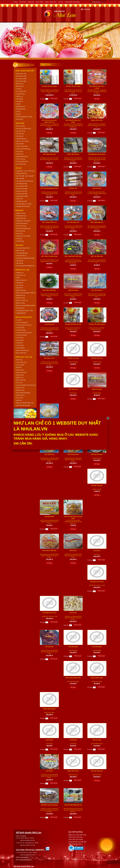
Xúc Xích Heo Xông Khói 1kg (24, 129)
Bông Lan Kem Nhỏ (21, 372)
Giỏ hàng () (87, 9)
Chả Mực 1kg (20, 154)
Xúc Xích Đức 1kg (21, 164)
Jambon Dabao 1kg (21, 139)
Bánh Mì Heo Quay (21, 290)
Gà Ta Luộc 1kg (20, 251)
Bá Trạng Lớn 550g (21, 81)
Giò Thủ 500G (20, 144)
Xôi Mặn (18, 104)
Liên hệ (61, 2)
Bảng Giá (31, 2)
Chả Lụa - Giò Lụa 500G (23, 141)
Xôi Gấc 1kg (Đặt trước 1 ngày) (24, 117)
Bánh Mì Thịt (20, 288)
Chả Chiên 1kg (20, 134)
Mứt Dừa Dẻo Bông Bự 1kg (23, 228)
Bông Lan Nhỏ (20, 375)
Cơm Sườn (19, 320)
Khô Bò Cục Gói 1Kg (22, 191)
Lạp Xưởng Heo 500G (22, 186)
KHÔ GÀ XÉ (19, 199)
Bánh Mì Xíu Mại (21, 303)
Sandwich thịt (20, 283)
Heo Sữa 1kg (20, 263)
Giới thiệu (23, 2)
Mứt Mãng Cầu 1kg (21, 216)
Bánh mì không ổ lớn (22, 280)
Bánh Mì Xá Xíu (20, 308)
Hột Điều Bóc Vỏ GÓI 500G (23, 221)
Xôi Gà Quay (20, 99)
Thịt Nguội (20, 123)
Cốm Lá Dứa (20, 398)
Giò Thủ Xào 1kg (21, 159)
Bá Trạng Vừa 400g (21, 79)
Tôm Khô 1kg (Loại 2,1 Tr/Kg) (24, 204)
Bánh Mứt (19, 210)
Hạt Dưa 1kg (20, 234)
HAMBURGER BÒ (21, 313)
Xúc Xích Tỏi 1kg (21, 131)
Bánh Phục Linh (20, 388)
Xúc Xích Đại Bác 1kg (22, 162)
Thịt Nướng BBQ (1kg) (22, 253)
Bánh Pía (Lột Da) (21, 380)
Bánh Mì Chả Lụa (21, 295)
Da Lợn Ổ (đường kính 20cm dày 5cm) (26, 385)
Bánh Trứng (19, 360)
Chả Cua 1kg (20, 151)
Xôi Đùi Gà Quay (21, 94)
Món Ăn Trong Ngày (24, 317)
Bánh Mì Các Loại (22, 270)
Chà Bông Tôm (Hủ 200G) (23, 206)
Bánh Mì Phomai (21, 298)
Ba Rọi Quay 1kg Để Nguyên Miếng (25, 258)
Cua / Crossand (20, 365)
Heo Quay (19, 245)
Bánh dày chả (20, 86)
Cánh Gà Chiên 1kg (21, 256)
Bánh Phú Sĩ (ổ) (20, 395)
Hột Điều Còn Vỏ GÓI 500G (23, 236)
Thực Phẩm (40, 2)
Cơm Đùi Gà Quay (21, 330)
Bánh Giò (19, 114)
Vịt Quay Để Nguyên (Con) (23, 248)
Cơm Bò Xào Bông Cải (22, 323)
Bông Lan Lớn (20, 378)
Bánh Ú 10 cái (20, 84)
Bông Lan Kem (20, 370)
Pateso (18, 278)
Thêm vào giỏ (54, 99)
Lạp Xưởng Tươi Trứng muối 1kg (25, 181)
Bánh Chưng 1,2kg (21, 74)
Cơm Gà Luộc (20, 338)
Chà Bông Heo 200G (22, 201)
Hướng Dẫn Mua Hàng (72, 2)
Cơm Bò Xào (20, 343)
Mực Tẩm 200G (20, 179)
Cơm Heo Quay (20, 328)
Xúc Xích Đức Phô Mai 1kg (23, 149)
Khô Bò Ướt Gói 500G (22, 189)
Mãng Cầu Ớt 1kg (21, 213)
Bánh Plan (19, 400)
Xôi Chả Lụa (20, 96)
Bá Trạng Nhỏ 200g (21, 76)
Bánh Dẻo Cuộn (20, 390)
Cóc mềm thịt (20, 285)
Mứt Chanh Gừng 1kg (22, 223)
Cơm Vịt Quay (20, 345)
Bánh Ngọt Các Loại (24, 357)
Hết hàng (97, 99)
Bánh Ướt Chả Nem (21, 353)
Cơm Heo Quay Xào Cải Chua (24, 325)
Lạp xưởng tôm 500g (22, 184)
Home (16, 2)
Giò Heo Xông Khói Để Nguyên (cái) (25, 266)
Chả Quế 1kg (20, 136)
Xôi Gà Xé (19, 89)
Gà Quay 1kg (20, 261)
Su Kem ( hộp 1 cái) (21, 362)
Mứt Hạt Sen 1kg (21, 231)
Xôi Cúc (18, 112)
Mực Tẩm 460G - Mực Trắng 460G (25, 176)
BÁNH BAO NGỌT (21, 109)
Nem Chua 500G (21, 126)
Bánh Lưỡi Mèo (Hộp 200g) (23, 405)
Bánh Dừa (19, 367)
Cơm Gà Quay (20, 340)
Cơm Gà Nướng (20, 348)
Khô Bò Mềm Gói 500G (22, 196)
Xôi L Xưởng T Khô (21, 91)
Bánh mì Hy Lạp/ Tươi (22, 300)
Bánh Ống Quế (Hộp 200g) (23, 393)
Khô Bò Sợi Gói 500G (22, 194)
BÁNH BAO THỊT (21, 107)
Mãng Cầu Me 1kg (21, 218)
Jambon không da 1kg (22, 156)
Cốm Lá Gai (19, 383)
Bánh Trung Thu (51, 2)
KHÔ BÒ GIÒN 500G (22, 173)
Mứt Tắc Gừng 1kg (21, 226)
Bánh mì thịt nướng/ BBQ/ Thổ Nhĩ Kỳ (26, 293)
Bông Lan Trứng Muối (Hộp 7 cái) (25, 403)
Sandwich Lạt (20, 273)
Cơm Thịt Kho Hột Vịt (22, 335)
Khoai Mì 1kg (20, 119)
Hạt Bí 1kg (19, 239)
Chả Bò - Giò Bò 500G (22, 146)
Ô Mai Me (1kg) (20, 241)
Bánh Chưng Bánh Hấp (25, 71)
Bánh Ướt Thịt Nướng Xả (23, 350)
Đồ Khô (19, 168)
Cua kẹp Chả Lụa (21, 275)
